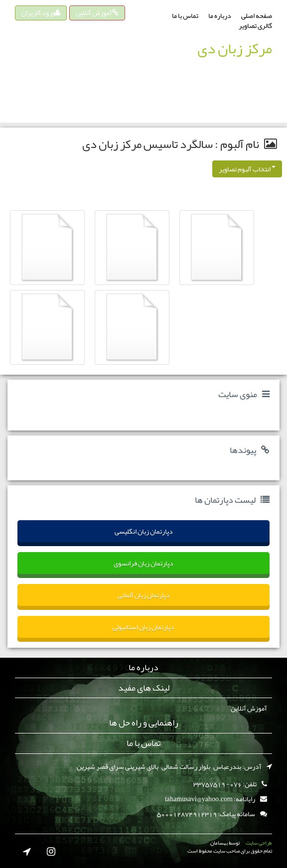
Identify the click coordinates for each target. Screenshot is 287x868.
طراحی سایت (259, 843)
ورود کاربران (41, 12)
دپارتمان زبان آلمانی (144, 595)
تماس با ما (185, 15)
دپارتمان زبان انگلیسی (144, 531)
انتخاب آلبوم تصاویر (247, 169)
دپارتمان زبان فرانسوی (143, 563)
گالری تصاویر (255, 25)
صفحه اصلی (257, 15)
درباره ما (220, 15)
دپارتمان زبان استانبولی (143, 627)
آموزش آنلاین (97, 12)
